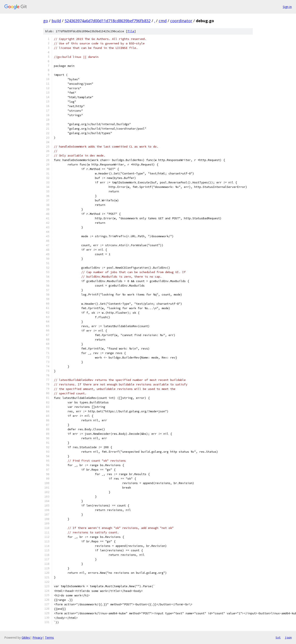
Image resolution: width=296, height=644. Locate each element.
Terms (49, 637)
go (46, 21)
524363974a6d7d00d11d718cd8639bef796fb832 (108, 21)
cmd (163, 21)
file (131, 31)
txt (278, 637)
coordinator (181, 21)
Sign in (287, 7)
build (56, 21)
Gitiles (26, 637)
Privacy (37, 637)
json (288, 637)
